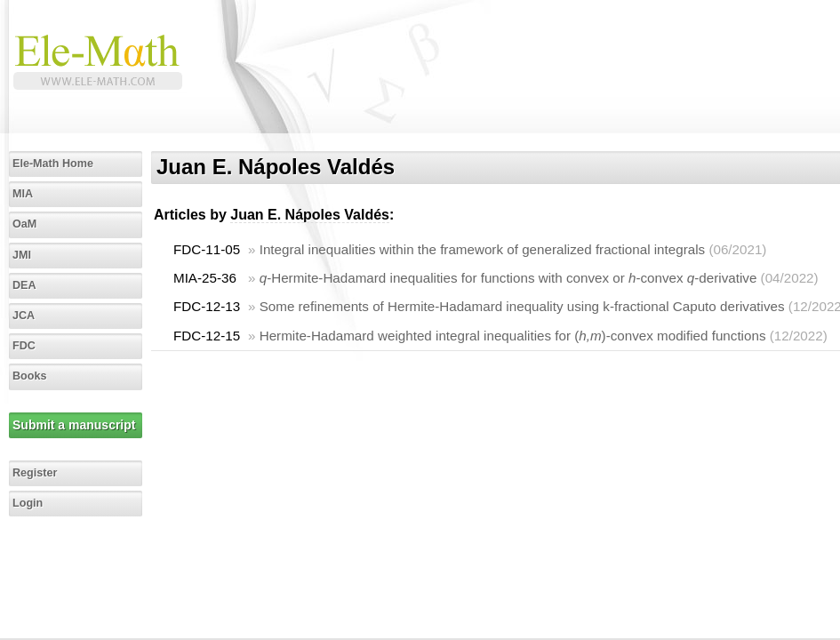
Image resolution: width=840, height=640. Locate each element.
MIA (23, 194)
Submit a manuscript (74, 425)
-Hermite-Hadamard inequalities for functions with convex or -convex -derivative (508, 278)
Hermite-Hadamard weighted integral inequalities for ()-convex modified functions (513, 336)
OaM (24, 224)
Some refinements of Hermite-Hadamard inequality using (522, 306)
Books (30, 376)
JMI (22, 255)
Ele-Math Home (53, 164)
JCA (24, 316)
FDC (24, 346)
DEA (24, 285)
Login (28, 503)
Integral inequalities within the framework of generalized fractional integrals (482, 249)
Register (35, 473)
